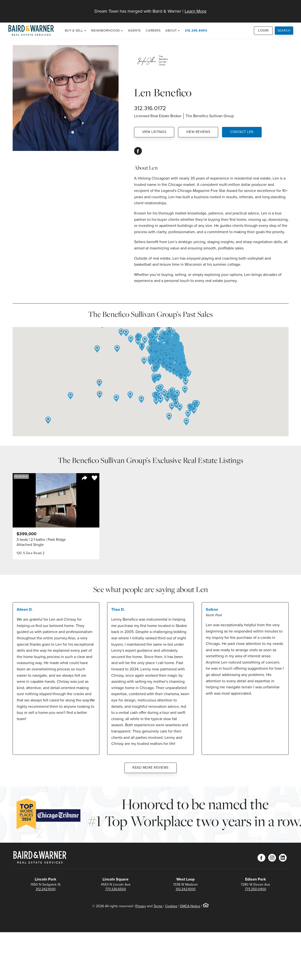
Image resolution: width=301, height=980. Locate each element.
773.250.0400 (256, 889)
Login (263, 30)
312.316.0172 (150, 108)
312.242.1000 (46, 889)
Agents (135, 30)
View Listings (154, 132)
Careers (153, 30)
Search (284, 30)
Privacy (141, 906)
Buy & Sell (74, 30)
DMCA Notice (190, 906)
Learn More (196, 11)
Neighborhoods (106, 30)
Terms (158, 906)
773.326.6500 (116, 889)
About (171, 30)
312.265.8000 (196, 30)
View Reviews (198, 132)
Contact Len (242, 132)
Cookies (171, 906)
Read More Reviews (150, 768)
